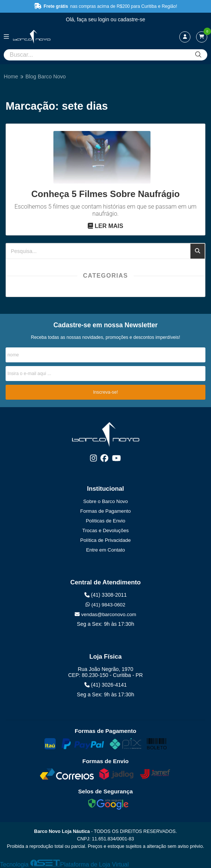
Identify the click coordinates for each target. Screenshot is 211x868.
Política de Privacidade (105, 540)
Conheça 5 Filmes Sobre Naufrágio (105, 194)
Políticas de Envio (106, 521)
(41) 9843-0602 (105, 605)
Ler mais (105, 226)
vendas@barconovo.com (105, 614)
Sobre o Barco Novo (106, 501)
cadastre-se (132, 19)
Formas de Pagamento (105, 511)
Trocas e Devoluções (105, 530)
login (104, 19)
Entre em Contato (105, 550)
